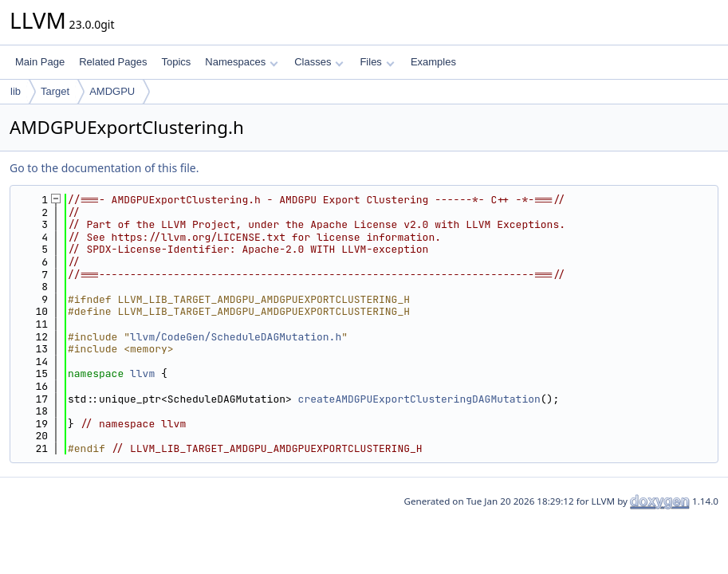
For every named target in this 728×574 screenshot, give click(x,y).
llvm (142, 373)
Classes (319, 62)
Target (55, 91)
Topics (176, 62)
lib (16, 91)
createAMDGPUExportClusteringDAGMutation (419, 399)
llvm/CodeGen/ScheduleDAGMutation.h (236, 337)
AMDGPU (112, 91)
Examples (433, 62)
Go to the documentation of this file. (104, 168)
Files (377, 62)
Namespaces (241, 62)
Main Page (40, 62)
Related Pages (113, 62)
